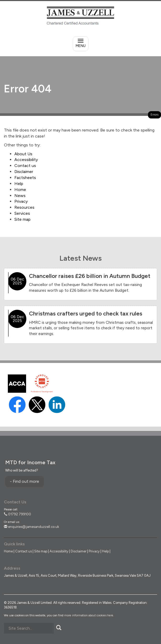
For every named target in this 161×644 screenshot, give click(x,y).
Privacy (21, 201)
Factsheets (25, 178)
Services (22, 213)
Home (20, 190)
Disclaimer (24, 172)
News (20, 196)
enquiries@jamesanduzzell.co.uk (31, 527)
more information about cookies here (89, 615)
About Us (23, 154)
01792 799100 (17, 514)
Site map (22, 219)
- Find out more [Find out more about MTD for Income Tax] (25, 481)
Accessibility (26, 160)
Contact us (25, 166)
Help (19, 184)
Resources (24, 207)
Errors (154, 115)
